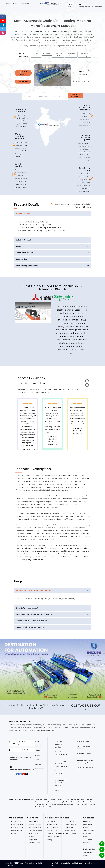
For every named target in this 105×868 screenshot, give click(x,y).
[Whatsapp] (101, 854)
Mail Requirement (82, 73)
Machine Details (23, 214)
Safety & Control (23, 240)
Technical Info (82, 81)
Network (87, 863)
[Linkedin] (3, 25)
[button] (70, 7)
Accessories (21, 259)
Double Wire (36, 55)
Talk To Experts (23, 73)
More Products (84, 742)
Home (7, 3)
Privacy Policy (66, 863)
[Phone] (100, 848)
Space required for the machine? (31, 627)
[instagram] (3, 33)
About (15, 3)
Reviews (43, 3)
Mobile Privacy (77, 863)
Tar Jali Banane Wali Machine (59, 804)
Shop (35, 3)
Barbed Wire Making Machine (59, 802)
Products (25, 3)
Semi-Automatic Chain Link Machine (61, 773)
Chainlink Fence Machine (80, 802)
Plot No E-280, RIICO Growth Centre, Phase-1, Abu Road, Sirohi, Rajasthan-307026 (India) (35, 830)
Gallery (38, 751)
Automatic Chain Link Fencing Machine (50, 799)
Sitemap (38, 764)
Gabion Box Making (84, 55)
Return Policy (54, 863)
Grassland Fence (71, 55)
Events (37, 755)
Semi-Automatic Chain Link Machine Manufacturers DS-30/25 (61, 785)
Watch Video (23, 82)
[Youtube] (3, 20)
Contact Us (39, 769)
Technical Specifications (27, 266)
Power (19, 246)
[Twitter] (3, 29)
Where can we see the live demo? (31, 621)
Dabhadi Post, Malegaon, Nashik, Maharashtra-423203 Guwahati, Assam (89, 837)
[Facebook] (3, 16)
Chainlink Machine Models (59, 744)
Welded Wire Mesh (58, 55)
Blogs (37, 760)
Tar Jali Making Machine (80, 804)
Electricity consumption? (27, 608)
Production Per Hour (25, 253)
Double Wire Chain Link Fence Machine (61, 754)
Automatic (47, 54)
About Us (38, 746)
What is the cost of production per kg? (33, 590)
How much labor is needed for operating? (35, 614)
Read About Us (47, 730)
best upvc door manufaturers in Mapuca (77, 444)
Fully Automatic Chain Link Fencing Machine (61, 764)
